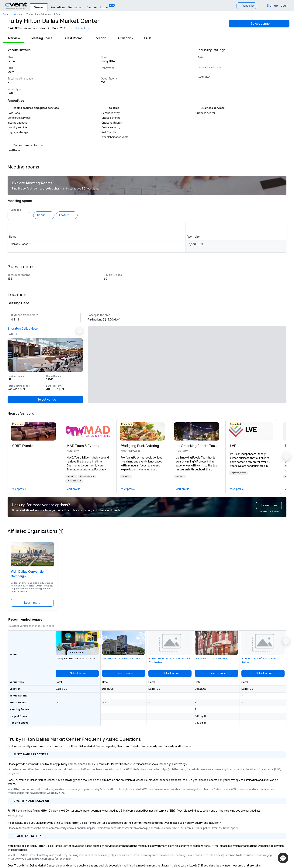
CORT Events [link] (23, 446)
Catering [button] (126, 476)
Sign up (272, 6)
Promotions (58, 7)
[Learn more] (32, 603)
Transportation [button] (87, 476)
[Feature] (67, 215)
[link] (33, 431)
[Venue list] (246, 6)
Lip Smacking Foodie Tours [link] (197, 446)
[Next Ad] (79, 331)
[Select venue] (259, 24)
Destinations (76, 7)
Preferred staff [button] (74, 481)
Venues (39, 7)
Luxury (105, 7)
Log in (285, 6)
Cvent (6, 14)
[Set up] (44, 215)
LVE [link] (233, 446)
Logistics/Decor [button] (238, 473)
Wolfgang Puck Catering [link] (140, 446)
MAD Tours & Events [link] (83, 446)
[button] (71, 477)
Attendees (14, 210)
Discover (92, 7)
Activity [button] (71, 476)
